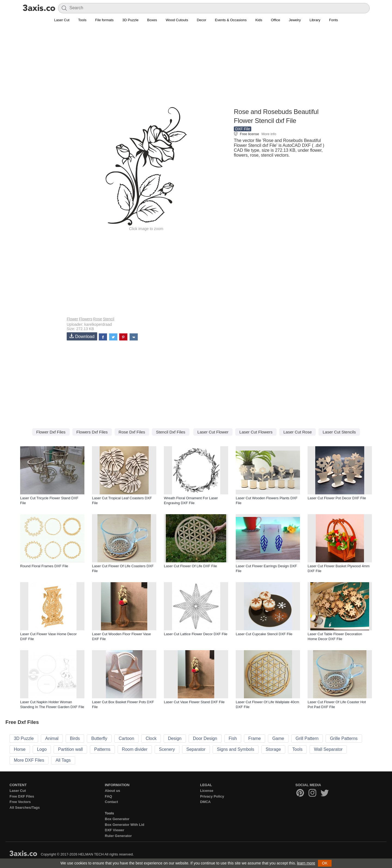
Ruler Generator (118, 836)
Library (315, 20)
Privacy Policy (212, 796)
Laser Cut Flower (213, 432)
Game (278, 738)
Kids (259, 20)
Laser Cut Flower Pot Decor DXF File (337, 498)
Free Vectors (20, 802)
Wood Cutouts (177, 20)
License (207, 791)
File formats (104, 20)
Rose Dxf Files (132, 432)
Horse (20, 749)
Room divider (135, 749)
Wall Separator (328, 749)
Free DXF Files (22, 796)
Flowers (86, 319)
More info (269, 134)
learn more (306, 863)
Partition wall (70, 749)
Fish (233, 738)
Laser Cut (62, 20)
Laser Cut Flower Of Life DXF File (190, 566)
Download (82, 336)
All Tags (63, 760)
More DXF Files (29, 760)
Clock (151, 738)
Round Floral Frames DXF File (44, 566)
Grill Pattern (307, 738)
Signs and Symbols (236, 749)
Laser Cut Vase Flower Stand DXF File (194, 702)
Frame (255, 738)
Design (175, 738)
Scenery (167, 749)
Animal (52, 738)
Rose (98, 319)
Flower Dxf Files (51, 432)
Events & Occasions (231, 20)
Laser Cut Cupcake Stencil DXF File (264, 634)
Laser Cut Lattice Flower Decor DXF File (196, 634)
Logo (42, 749)
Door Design (205, 738)
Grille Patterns (344, 738)
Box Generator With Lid (125, 825)
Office (275, 20)
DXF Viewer (114, 830)
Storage (273, 749)
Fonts (334, 20)
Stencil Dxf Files (171, 432)
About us (112, 791)
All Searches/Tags (25, 807)
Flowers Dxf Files (92, 432)
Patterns (102, 749)
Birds (75, 738)
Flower (72, 319)
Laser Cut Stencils (339, 432)
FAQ (108, 796)
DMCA (205, 802)
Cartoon (126, 738)
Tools (82, 20)
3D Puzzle (130, 20)
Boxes (152, 20)
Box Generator (117, 819)
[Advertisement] (196, 68)
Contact (111, 802)
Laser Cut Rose (298, 432)
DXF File (243, 129)
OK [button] (325, 863)
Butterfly (99, 738)
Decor (202, 20)
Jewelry (295, 20)
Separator (196, 749)
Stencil (109, 319)
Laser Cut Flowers (256, 432)
